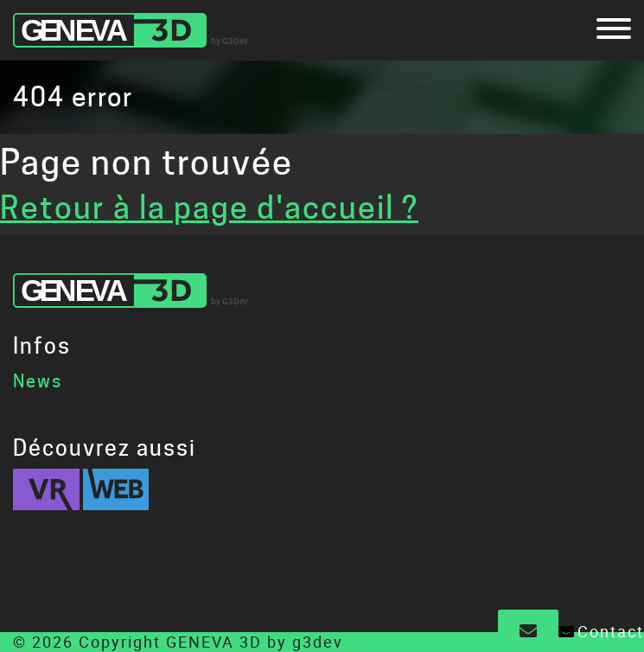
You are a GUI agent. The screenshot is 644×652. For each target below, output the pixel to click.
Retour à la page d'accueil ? (209, 208)
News (38, 381)
